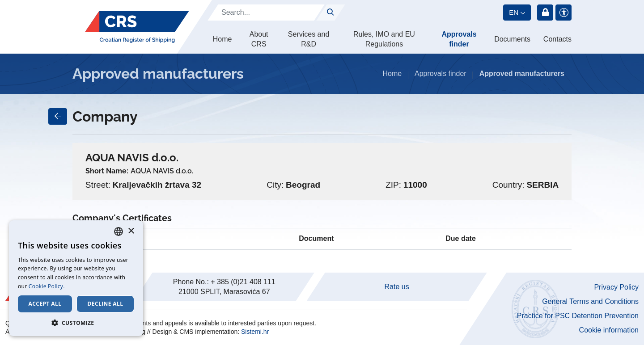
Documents (512, 39)
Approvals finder (459, 39)
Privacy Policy (616, 287)
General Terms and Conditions (590, 301)
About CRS (259, 39)
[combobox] (119, 231)
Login (545, 13)
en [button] (514, 12)
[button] (76, 323)
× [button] (131, 231)
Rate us (397, 287)
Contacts (557, 39)
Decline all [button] (106, 304)
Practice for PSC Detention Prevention (578, 316)
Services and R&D (309, 39)
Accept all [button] (45, 304)
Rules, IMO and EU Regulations (384, 39)
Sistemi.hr (255, 332)
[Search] (266, 13)
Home (222, 39)
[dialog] (76, 278)
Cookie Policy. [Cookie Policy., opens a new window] (47, 286)
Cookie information (609, 330)
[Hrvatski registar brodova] (137, 27)
